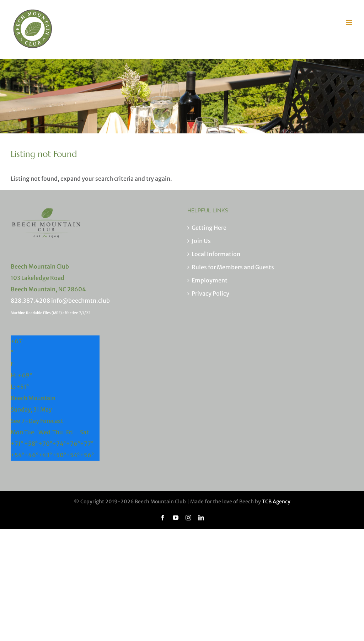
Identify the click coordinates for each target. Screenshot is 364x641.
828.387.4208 (30, 301)
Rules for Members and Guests (233, 267)
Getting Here (209, 228)
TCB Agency (276, 502)
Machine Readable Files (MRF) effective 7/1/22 (50, 313)
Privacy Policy (210, 293)
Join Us (201, 241)
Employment (210, 280)
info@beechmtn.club (81, 301)
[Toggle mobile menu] (350, 23)
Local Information (216, 254)
